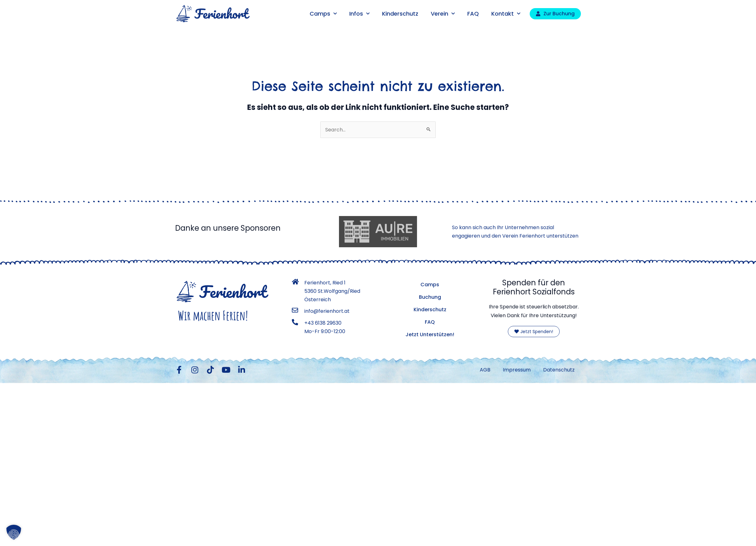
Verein (443, 14)
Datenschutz (559, 370)
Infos (359, 14)
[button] (14, 532)
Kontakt (506, 14)
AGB (485, 370)
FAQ (473, 14)
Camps (323, 14)
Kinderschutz (400, 14)
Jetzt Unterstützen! (430, 334)
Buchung (430, 297)
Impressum (517, 370)
